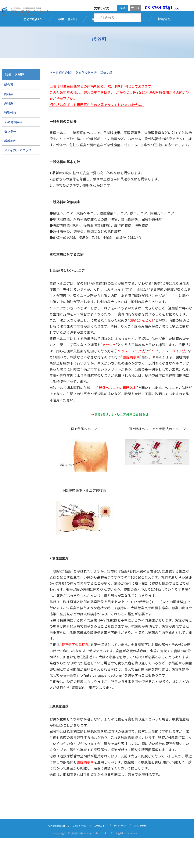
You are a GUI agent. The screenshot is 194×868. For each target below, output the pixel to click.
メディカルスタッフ (18, 180)
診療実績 (112, 102)
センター (10, 161)
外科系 (9, 133)
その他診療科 (13, 152)
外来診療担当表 (90, 102)
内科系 (9, 124)
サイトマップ (126, 855)
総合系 (9, 114)
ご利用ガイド (101, 855)
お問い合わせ (150, 855)
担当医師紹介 (60, 102)
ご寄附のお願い (76, 855)
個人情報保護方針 (47, 855)
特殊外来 (10, 142)
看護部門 (10, 170)
